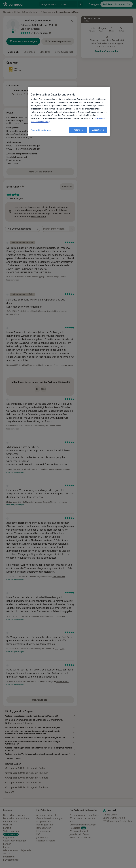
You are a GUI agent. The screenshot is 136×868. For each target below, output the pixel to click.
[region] (69, 111)
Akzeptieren (98, 130)
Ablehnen (78, 130)
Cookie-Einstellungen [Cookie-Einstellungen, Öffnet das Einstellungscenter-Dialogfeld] (41, 130)
